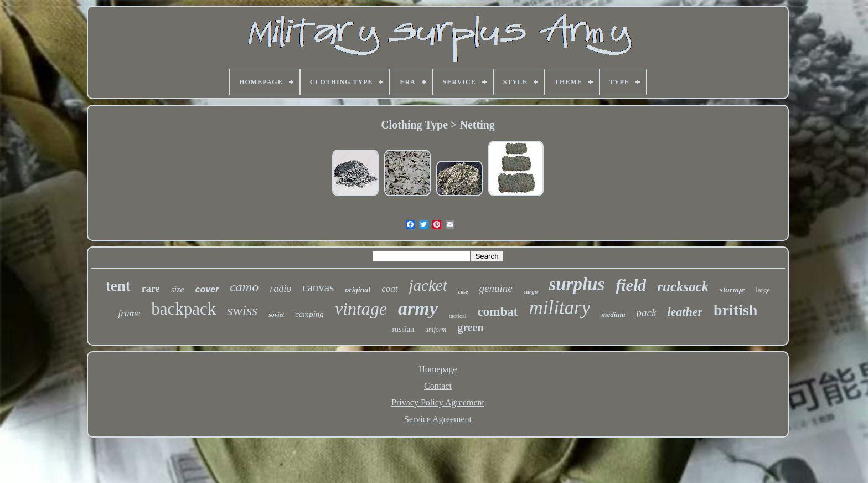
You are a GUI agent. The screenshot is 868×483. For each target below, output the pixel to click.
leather (685, 312)
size (178, 289)
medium (613, 314)
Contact (438, 386)
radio (280, 289)
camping (309, 314)
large (763, 290)
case (463, 292)
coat (389, 289)
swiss (242, 310)
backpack (184, 309)
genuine (496, 288)
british (735, 310)
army (418, 308)
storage (732, 290)
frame (130, 313)
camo (244, 287)
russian (403, 329)
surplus (577, 284)
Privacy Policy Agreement (438, 402)
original (358, 290)
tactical (458, 316)
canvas (318, 287)
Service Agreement (438, 419)
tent (118, 286)
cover (207, 289)
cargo (531, 291)
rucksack (683, 287)
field (631, 285)
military (559, 308)
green (470, 327)
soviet (276, 315)
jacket (428, 285)
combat (498, 312)
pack (647, 313)
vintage (361, 309)
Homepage (438, 369)
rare (151, 289)
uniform (436, 330)
